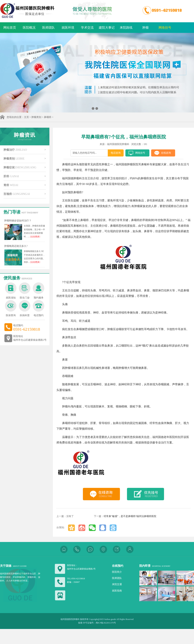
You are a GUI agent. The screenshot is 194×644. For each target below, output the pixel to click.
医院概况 (29, 28)
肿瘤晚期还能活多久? (16, 246)
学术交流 (87, 28)
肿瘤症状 (20, 167)
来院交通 (117, 584)
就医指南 (117, 591)
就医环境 (68, 28)
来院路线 (126, 28)
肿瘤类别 (36, 117)
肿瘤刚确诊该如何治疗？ (18, 221)
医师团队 (48, 28)
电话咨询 (116, 153)
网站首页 (10, 28)
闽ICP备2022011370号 (106, 623)
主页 (26, 117)
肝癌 (11, 176)
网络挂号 (165, 28)
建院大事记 (107, 28)
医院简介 (117, 572)
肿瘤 (145, 28)
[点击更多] (35, 237)
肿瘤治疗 (15, 150)
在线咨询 (166, 153)
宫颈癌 (17, 194)
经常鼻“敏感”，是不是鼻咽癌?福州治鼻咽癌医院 (130, 516)
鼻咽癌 (48, 117)
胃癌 (11, 185)
